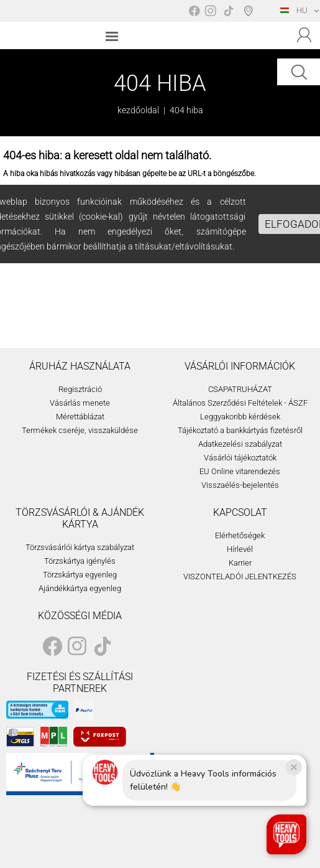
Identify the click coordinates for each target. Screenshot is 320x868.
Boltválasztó (251, 11)
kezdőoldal (138, 110)
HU (294, 10)
